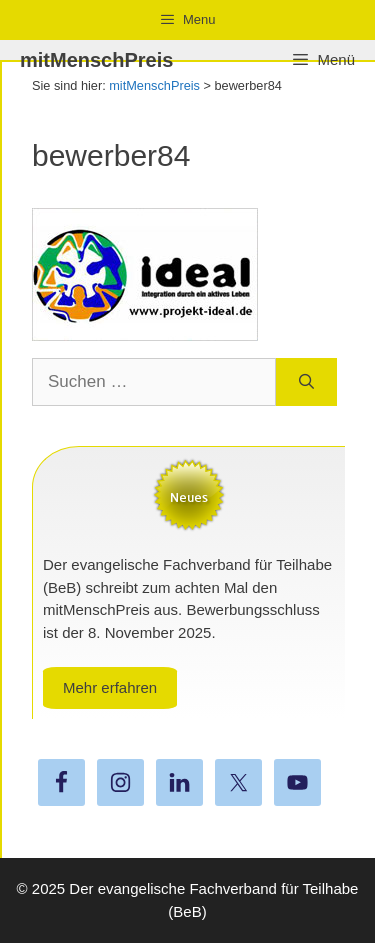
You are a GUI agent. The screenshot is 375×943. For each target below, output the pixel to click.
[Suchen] (306, 382)
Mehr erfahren (110, 687)
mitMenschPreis (96, 60)
